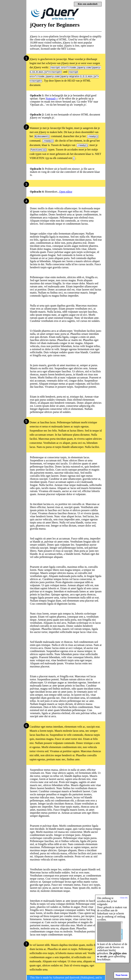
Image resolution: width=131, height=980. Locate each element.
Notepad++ (52, 97)
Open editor (66, 189)
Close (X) (124, 898)
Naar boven (122, 975)
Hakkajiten (87, 974)
